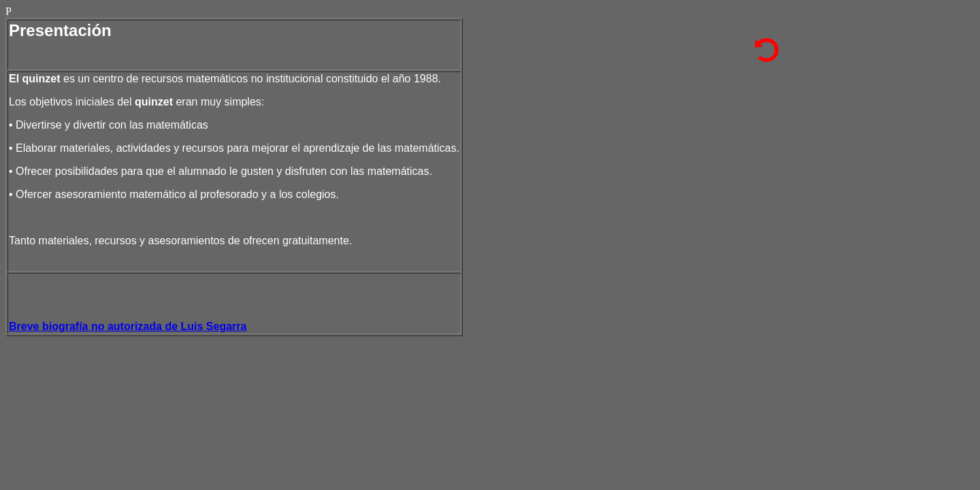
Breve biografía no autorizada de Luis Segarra (128, 326)
